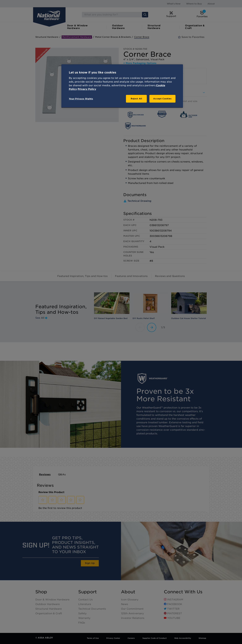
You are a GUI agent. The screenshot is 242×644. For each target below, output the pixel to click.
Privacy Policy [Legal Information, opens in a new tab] (87, 89)
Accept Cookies (162, 99)
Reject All (136, 99)
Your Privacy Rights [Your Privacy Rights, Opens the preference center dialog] (81, 99)
